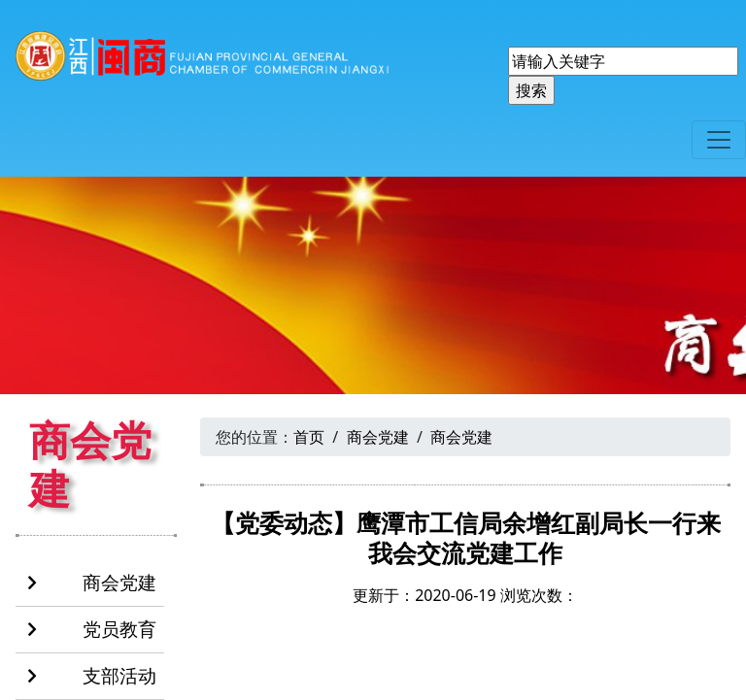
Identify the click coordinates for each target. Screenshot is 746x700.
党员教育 (92, 630)
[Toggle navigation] (719, 140)
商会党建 (92, 583)
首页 (309, 437)
